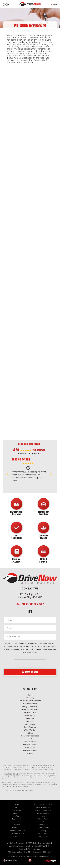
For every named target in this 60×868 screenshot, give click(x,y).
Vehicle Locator (30, 715)
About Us (30, 721)
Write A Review (30, 733)
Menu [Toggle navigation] (54, 5)
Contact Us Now (30, 675)
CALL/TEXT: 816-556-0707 (30, 607)
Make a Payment (43, 825)
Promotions (30, 727)
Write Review (17, 825)
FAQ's (30, 742)
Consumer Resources (30, 739)
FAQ (43, 819)
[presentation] (30, 666)
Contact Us (30, 751)
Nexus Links (43, 840)
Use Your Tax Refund (30, 713)
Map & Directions (30, 753)
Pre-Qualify (30, 718)
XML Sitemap (43, 837)
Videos (30, 736)
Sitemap (43, 834)
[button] (7, 474)
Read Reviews (30, 730)
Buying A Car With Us (30, 710)
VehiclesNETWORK (40, 849)
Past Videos (17, 831)
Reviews (17, 828)
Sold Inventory (43, 831)
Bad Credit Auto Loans (43, 807)
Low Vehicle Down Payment (30, 704)
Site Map (30, 756)
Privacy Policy (30, 745)
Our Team (30, 724)
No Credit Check (30, 707)
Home (30, 698)
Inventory (30, 701)
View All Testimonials (29, 453)
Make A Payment (30, 748)
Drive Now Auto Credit (43, 846)
